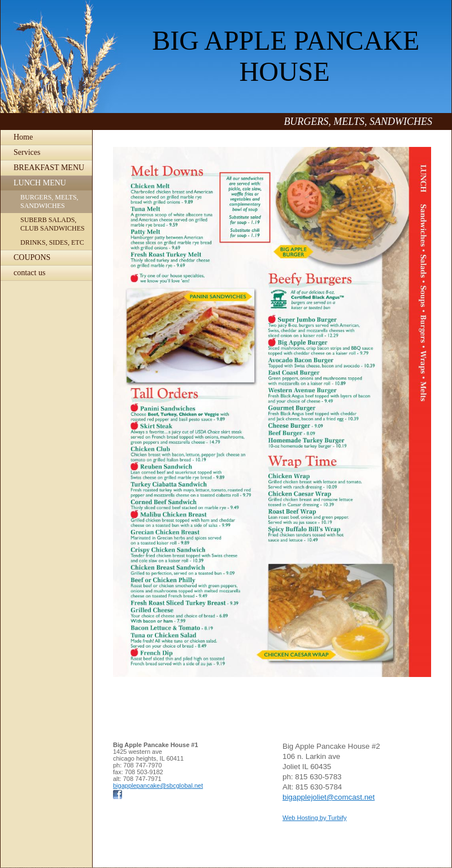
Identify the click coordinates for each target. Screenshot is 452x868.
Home (23, 137)
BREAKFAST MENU (49, 168)
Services (27, 152)
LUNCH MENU (40, 183)
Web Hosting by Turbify (315, 818)
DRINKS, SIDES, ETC (52, 242)
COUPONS (32, 257)
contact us (29, 273)
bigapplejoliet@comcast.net (329, 797)
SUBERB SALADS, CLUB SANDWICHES (53, 224)
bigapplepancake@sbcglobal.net (158, 785)
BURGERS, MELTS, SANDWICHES (49, 201)
